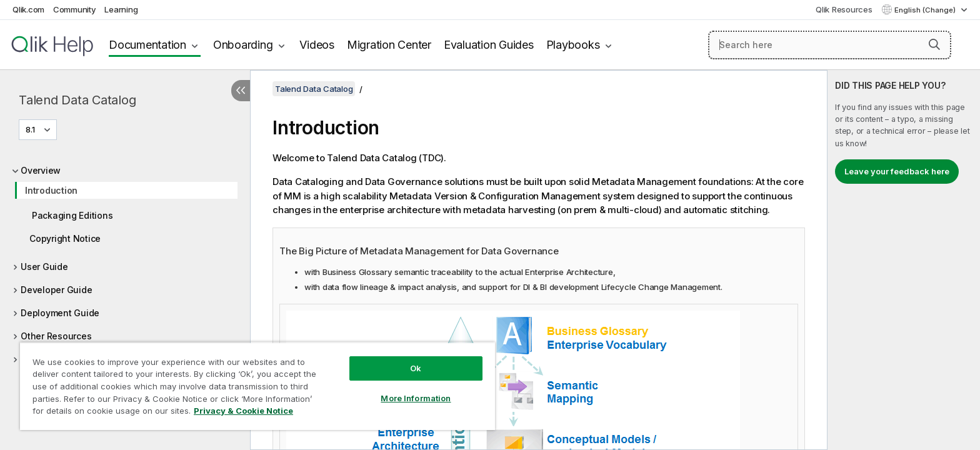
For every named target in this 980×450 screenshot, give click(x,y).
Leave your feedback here (897, 171)
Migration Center (389, 45)
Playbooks (573, 45)
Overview (41, 170)
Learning (121, 9)
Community (75, 9)
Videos (317, 45)
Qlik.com (28, 9)
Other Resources (56, 336)
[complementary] (904, 260)
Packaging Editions (72, 215)
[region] (257, 386)
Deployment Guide (60, 313)
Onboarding (243, 45)
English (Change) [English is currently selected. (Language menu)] (926, 10)
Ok (416, 368)
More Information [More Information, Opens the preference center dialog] (416, 398)
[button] (934, 44)
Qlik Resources (844, 9)
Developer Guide (56, 290)
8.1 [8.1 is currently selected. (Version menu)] (31, 129)
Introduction (51, 190)
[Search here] (830, 45)
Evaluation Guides (489, 45)
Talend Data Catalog (77, 100)
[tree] (125, 273)
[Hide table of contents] (241, 91)
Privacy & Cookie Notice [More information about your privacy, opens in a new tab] (243, 411)
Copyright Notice (65, 238)
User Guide (44, 267)
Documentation (147, 45)
